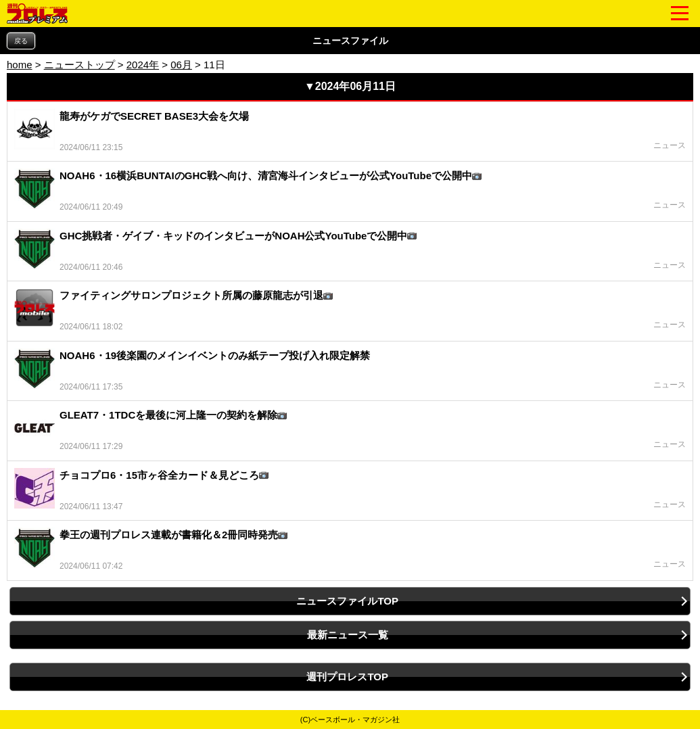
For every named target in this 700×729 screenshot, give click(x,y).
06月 (181, 65)
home (20, 65)
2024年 (143, 65)
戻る (21, 41)
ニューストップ (79, 65)
